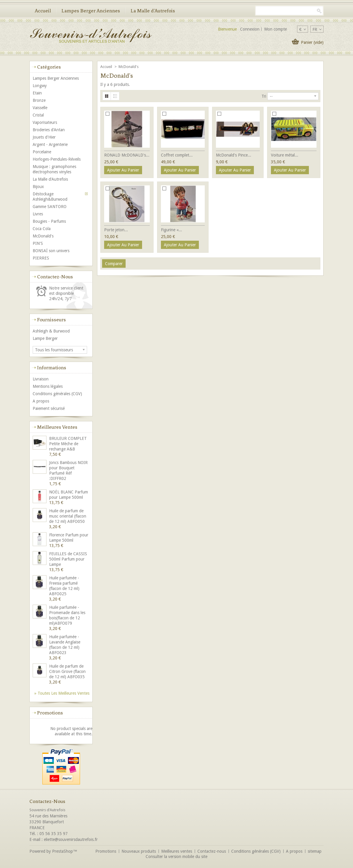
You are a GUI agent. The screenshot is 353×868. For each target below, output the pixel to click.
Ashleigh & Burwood (51, 331)
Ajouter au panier (123, 170)
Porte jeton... (116, 230)
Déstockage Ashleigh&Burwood (50, 197)
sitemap (315, 851)
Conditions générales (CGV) (57, 394)
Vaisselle (40, 108)
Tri (264, 96)
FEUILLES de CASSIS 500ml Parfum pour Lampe (68, 559)
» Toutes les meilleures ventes (62, 693)
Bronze (39, 100)
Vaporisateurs (45, 122)
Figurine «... (171, 230)
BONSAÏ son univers (51, 251)
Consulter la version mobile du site (176, 857)
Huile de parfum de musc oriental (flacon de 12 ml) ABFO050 (68, 516)
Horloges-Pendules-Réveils (57, 159)
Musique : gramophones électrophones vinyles (54, 169)
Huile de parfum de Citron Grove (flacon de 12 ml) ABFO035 (67, 671)
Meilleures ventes (57, 427)
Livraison (41, 379)
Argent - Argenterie (50, 144)
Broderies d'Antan (49, 130)
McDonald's (43, 236)
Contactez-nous (212, 851)
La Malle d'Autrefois (153, 11)
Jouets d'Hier (44, 137)
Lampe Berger (45, 338)
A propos (41, 401)
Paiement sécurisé (49, 408)
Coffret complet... (177, 155)
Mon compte (275, 29)
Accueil (43, 11)
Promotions (50, 713)
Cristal (38, 115)
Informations (52, 368)
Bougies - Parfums (49, 221)
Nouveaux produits (139, 851)
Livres (38, 214)
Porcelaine (42, 152)
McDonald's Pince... (234, 155)
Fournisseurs (51, 320)
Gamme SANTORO (50, 207)
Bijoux (38, 187)
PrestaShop (63, 851)
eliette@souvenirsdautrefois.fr (71, 839)
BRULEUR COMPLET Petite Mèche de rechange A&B (68, 444)
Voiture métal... (285, 155)
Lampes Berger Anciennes (91, 11)
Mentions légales (48, 386)
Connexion (250, 29)
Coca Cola (42, 229)
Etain (37, 93)
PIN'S (38, 243)
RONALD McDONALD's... (127, 155)
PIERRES (41, 258)
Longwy (40, 86)
